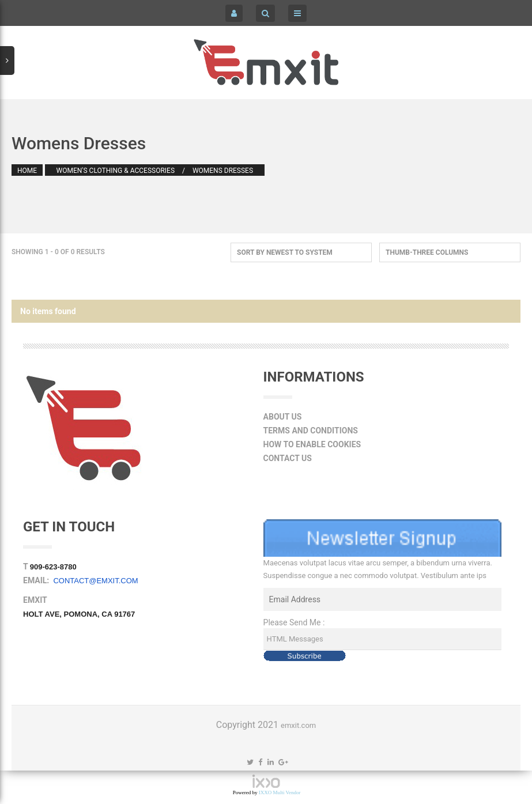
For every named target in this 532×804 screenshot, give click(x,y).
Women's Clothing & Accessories (116, 171)
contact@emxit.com (95, 581)
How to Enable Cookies (312, 444)
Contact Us (288, 458)
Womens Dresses (223, 171)
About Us (283, 417)
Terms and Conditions (311, 431)
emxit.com (298, 725)
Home (27, 171)
